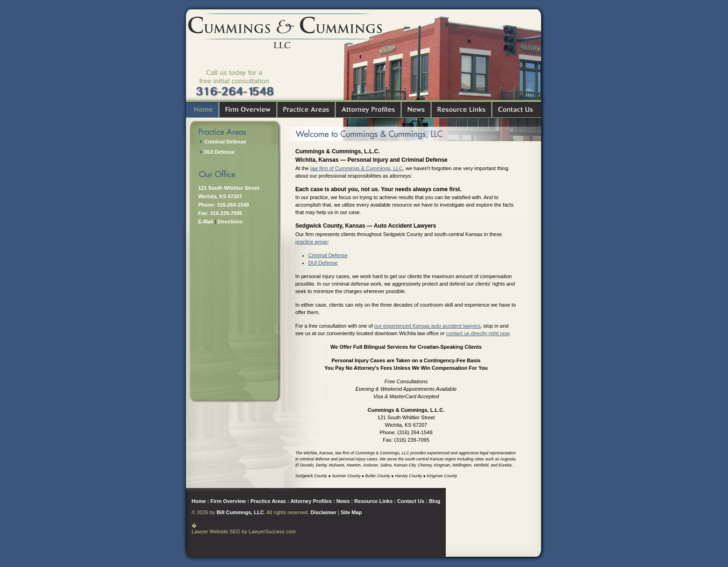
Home (199, 501)
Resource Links (373, 501)
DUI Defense (323, 263)
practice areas (311, 242)
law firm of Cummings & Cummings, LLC (357, 168)
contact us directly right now (478, 333)
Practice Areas (268, 501)
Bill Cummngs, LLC (240, 512)
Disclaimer (323, 512)
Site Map (351, 512)
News (343, 501)
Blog (435, 501)
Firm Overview (228, 501)
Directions (230, 222)
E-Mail (206, 222)
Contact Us (411, 501)
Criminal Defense (328, 255)
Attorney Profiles (311, 501)
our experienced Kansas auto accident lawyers (427, 326)
